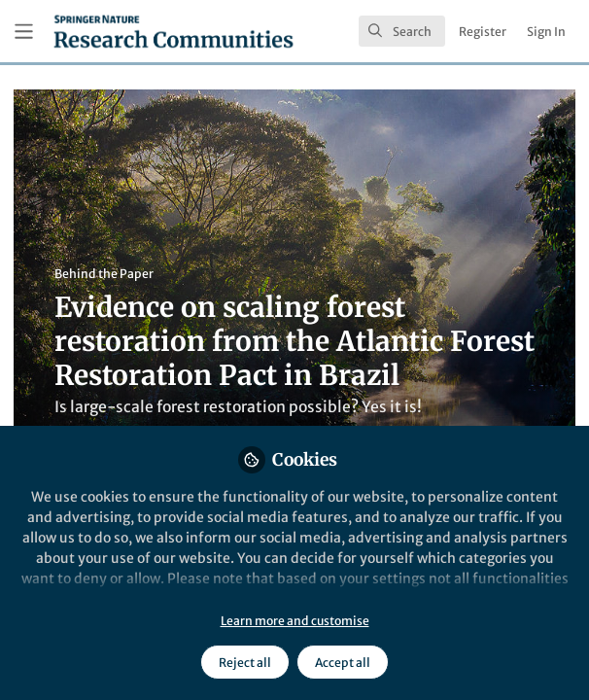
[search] (402, 31)
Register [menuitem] (483, 32)
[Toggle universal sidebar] (24, 32)
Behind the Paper (104, 274)
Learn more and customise (295, 621)
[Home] (173, 31)
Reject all (245, 663)
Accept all (343, 663)
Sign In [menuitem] (546, 32)
